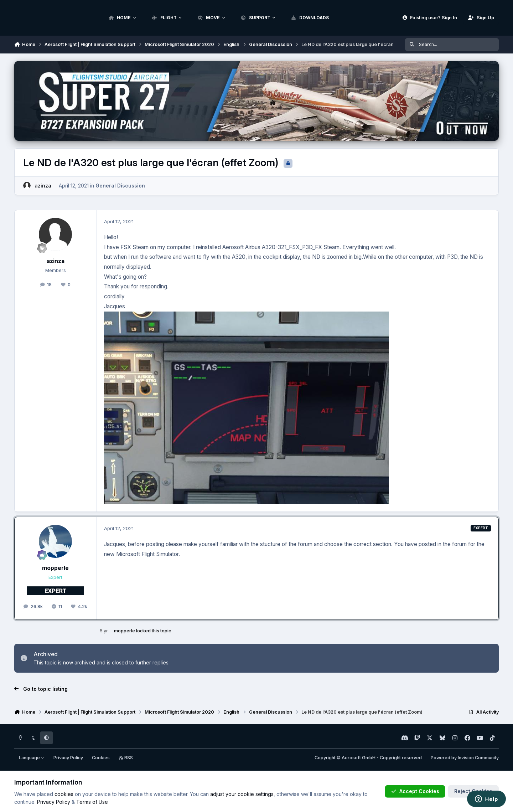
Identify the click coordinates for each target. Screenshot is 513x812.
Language (32, 758)
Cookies (101, 758)
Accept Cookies (415, 791)
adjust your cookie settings (242, 794)
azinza (43, 186)
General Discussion (120, 186)
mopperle (55, 568)
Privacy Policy (68, 758)
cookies (64, 794)
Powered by (465, 758)
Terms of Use (92, 802)
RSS (126, 758)
